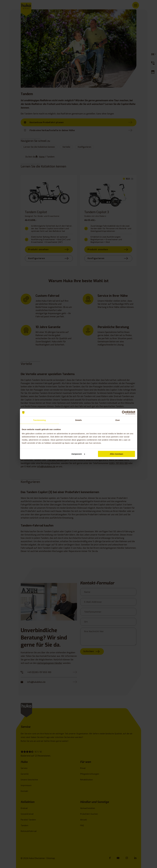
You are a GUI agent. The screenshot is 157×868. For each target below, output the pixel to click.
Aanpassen (78, 454)
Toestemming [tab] (39, 420)
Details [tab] (79, 420)
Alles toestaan (116, 454)
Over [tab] (118, 420)
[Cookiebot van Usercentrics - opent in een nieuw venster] (124, 413)
